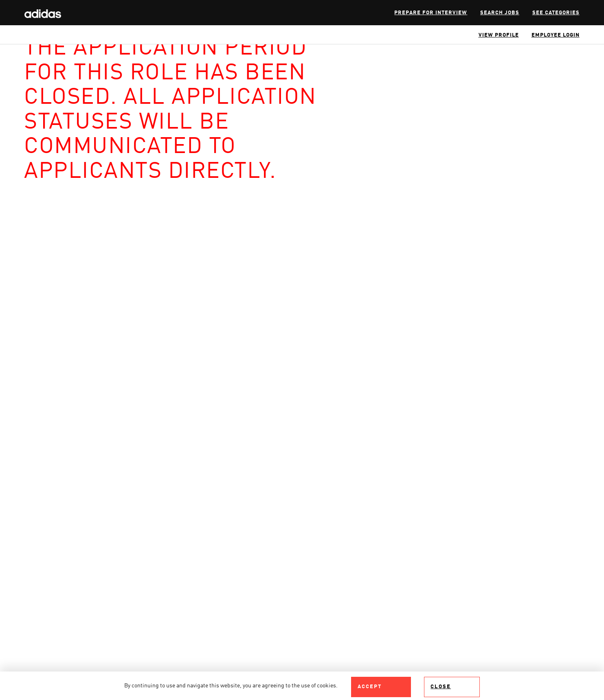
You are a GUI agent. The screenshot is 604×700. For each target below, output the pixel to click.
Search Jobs (500, 13)
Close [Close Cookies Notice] (441, 687)
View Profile (499, 35)
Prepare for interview (431, 13)
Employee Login (556, 35)
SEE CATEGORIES (556, 13)
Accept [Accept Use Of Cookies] (370, 687)
